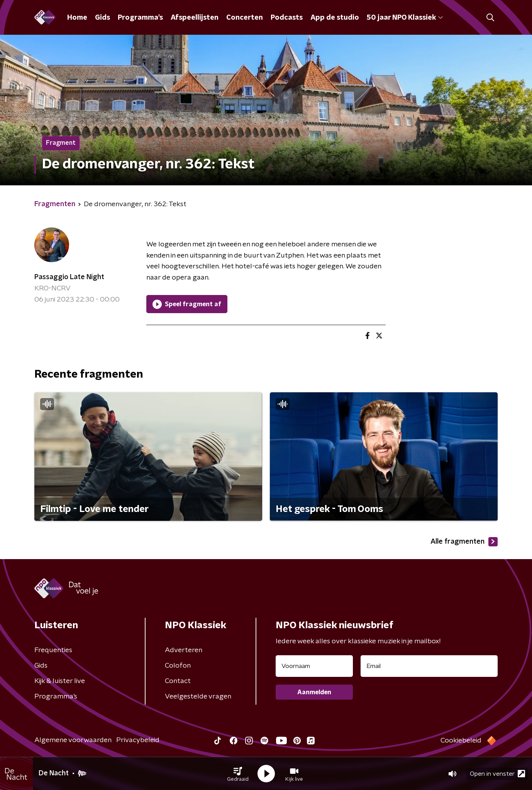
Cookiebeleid (461, 741)
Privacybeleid (138, 740)
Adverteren (184, 650)
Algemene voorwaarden (73, 740)
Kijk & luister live (60, 681)
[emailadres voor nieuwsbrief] (429, 666)
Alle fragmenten (464, 542)
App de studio (335, 18)
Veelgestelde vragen (198, 697)
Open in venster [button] (497, 774)
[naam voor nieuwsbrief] (314, 666)
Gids (103, 18)
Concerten (245, 18)
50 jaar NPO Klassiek (405, 18)
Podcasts (287, 18)
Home (77, 18)
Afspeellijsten (195, 18)
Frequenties (53, 650)
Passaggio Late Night (69, 277)
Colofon (178, 666)
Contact (178, 681)
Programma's (140, 18)
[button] (238, 774)
